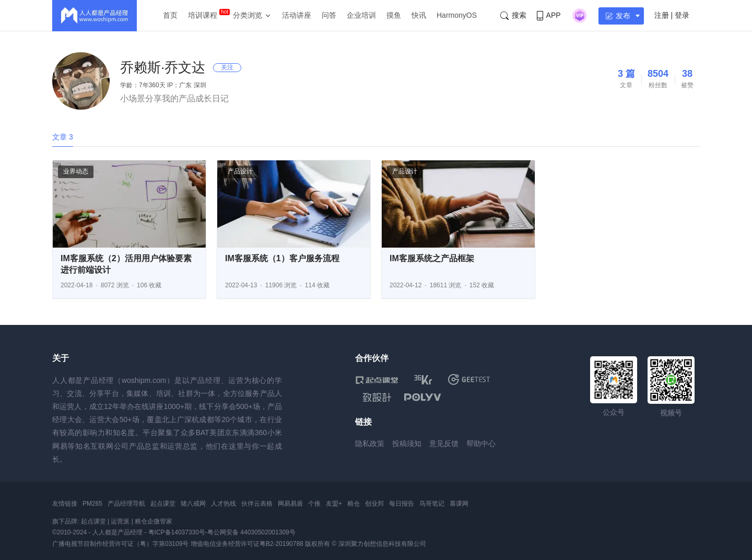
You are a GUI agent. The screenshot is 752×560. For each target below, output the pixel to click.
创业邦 (374, 504)
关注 (227, 67)
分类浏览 (248, 15)
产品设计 (240, 171)
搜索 (513, 15)
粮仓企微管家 (154, 521)
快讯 (419, 15)
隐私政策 (370, 444)
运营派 (120, 521)
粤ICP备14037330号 (177, 532)
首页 (170, 15)
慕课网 (459, 504)
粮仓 (354, 504)
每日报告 (402, 504)
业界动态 (76, 171)
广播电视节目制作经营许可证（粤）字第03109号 (120, 544)
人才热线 (224, 504)
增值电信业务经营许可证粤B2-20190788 (247, 544)
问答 (329, 15)
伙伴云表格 (257, 504)
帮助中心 (481, 444)
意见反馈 (444, 444)
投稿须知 (407, 444)
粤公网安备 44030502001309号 (251, 532)
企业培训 (361, 15)
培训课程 (203, 15)
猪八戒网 (193, 504)
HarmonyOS (457, 15)
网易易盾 (290, 504)
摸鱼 (394, 15)
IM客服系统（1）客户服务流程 (282, 258)
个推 (314, 504)
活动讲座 (297, 15)
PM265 (92, 504)
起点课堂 (163, 504)
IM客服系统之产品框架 (432, 258)
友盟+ (334, 504)
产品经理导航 (126, 504)
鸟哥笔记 (432, 504)
